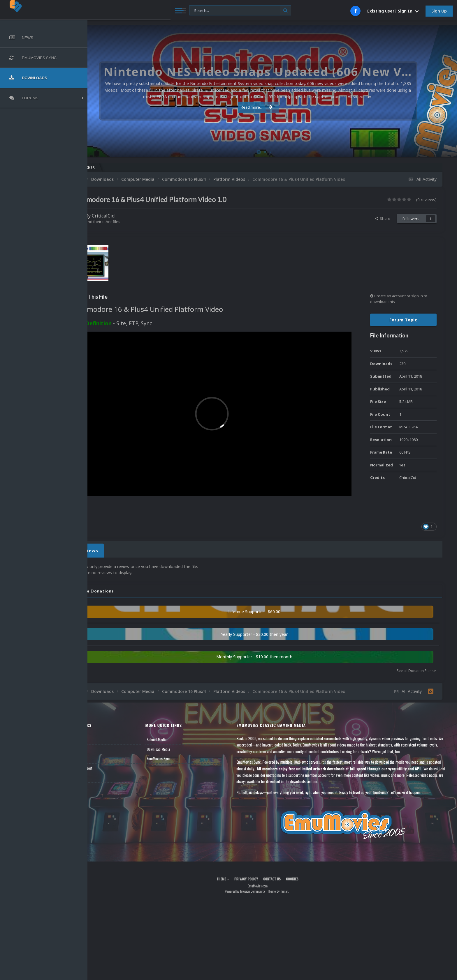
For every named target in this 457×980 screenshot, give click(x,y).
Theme (238, 860)
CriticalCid (132, 216)
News (101, 721)
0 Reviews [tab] (114, 533)
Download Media (181, 731)
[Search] (159, 11)
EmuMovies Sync (181, 740)
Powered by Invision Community (259, 873)
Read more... (271, 107)
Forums (103, 731)
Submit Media (180, 721)
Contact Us (106, 759)
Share (383, 218)
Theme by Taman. (293, 873)
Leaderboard (107, 740)
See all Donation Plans (416, 653)
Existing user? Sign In (393, 11)
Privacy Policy (261, 860)
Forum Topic (403, 320)
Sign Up (439, 11)
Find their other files (132, 222)
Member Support (110, 750)
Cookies (307, 860)
